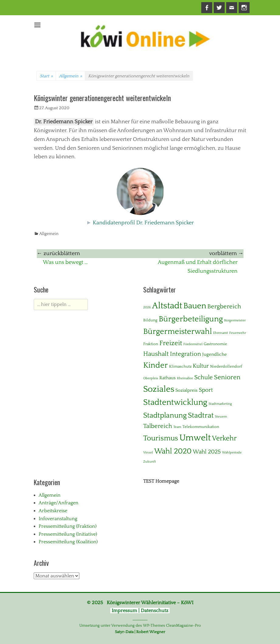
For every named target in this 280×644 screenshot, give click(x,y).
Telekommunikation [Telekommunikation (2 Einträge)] (201, 427)
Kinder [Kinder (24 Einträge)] (156, 365)
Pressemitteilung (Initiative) (68, 534)
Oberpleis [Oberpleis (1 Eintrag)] (151, 378)
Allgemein (70, 76)
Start (46, 76)
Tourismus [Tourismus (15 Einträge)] (161, 438)
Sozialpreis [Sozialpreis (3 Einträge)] (187, 390)
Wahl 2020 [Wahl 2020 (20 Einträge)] (173, 451)
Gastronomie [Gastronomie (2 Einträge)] (215, 344)
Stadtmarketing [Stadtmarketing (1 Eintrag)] (220, 404)
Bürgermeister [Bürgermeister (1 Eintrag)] (235, 320)
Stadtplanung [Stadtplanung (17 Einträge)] (165, 415)
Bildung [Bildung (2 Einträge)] (150, 320)
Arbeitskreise (53, 511)
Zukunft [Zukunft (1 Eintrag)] (150, 462)
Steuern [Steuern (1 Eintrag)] (221, 417)
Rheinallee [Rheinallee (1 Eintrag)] (185, 378)
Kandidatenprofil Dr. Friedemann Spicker (143, 223)
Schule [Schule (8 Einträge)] (204, 377)
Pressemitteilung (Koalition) (68, 542)
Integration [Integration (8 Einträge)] (185, 354)
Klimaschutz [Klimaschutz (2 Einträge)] (180, 366)
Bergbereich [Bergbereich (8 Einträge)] (224, 306)
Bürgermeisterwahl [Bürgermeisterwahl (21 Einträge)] (178, 332)
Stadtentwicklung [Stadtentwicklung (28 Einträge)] (175, 402)
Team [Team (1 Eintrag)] (177, 427)
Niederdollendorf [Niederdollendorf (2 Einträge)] (226, 366)
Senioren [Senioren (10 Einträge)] (227, 377)
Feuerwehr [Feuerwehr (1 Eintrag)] (238, 333)
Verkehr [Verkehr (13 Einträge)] (224, 438)
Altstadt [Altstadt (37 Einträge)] (167, 306)
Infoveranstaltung (58, 519)
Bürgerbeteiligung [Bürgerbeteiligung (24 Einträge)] (191, 319)
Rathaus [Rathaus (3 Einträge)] (168, 378)
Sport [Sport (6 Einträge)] (206, 390)
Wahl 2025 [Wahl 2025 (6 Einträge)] (207, 452)
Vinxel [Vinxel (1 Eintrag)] (148, 453)
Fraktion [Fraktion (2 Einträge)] (151, 344)
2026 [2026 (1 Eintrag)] (147, 307)
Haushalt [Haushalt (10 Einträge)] (156, 354)
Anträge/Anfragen (59, 503)
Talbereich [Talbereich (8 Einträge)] (158, 426)
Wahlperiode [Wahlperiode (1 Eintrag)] (232, 453)
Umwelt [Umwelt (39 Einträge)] (195, 438)
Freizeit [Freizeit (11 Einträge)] (171, 343)
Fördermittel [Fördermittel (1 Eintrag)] (193, 344)
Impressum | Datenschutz (140, 611)
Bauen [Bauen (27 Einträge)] (195, 306)
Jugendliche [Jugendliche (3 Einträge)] (214, 354)
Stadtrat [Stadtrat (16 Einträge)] (201, 415)
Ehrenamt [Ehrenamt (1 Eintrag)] (221, 333)
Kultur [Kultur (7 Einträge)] (201, 366)
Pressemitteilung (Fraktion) (67, 526)
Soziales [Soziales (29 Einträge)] (159, 389)
